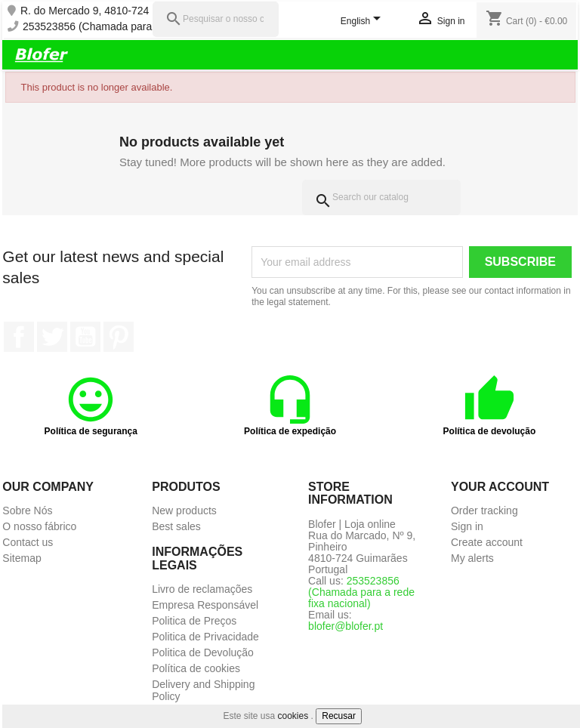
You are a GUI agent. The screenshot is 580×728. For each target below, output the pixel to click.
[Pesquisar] (216, 19)
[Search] (381, 197)
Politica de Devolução (203, 652)
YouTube (85, 337)
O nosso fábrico (39, 526)
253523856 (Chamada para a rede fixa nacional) (136, 27)
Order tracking (484, 511)
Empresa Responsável (205, 605)
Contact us (28, 542)
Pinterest (119, 337)
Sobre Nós (27, 511)
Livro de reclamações (202, 589)
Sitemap (22, 558)
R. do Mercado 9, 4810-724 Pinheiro (106, 11)
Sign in (467, 526)
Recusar (339, 716)
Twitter (52, 337)
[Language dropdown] (364, 22)
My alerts (472, 558)
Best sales (176, 526)
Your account (500, 487)
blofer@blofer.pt (346, 626)
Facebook (19, 337)
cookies (293, 716)
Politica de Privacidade (205, 637)
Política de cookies (196, 668)
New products (184, 511)
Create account (487, 542)
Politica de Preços (194, 621)
